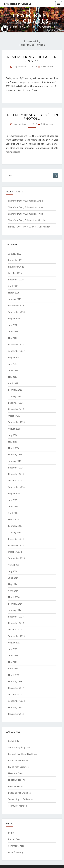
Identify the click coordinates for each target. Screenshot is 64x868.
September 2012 (16, 701)
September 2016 (16, 422)
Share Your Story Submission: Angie (26, 201)
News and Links (16, 786)
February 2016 (15, 455)
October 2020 (15, 273)
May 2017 (13, 377)
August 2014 (14, 565)
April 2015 (13, 513)
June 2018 (13, 331)
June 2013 (13, 655)
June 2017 (13, 370)
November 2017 (16, 344)
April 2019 (13, 286)
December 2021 (16, 260)
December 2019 (16, 280)
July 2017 (13, 364)
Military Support (16, 780)
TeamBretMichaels (18, 806)
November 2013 (16, 623)
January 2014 (15, 610)
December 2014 (16, 539)
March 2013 (14, 675)
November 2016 (16, 409)
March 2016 (14, 448)
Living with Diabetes (18, 767)
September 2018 (16, 312)
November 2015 (16, 474)
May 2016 (13, 442)
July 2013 (13, 649)
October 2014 (15, 552)
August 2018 (14, 318)
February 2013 (15, 681)
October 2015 (15, 480)
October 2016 (15, 416)
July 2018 (13, 325)
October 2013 (15, 630)
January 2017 (15, 396)
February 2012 (15, 707)
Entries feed (14, 839)
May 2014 (13, 584)
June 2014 (13, 578)
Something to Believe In (20, 799)
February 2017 (15, 390)
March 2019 (14, 293)
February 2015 (15, 526)
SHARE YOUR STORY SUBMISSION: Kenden (29, 227)
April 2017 (13, 383)
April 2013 (13, 669)
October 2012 (15, 694)
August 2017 (14, 357)
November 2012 (16, 688)
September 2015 (16, 487)
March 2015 (14, 519)
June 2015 (13, 506)
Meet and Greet (16, 773)
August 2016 (14, 429)
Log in (11, 833)
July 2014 (13, 571)
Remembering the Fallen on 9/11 (32, 59)
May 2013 (13, 662)
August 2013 (14, 643)
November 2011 (16, 714)
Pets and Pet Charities (19, 793)
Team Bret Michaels (17, 4)
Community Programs (19, 747)
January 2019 (15, 299)
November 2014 (16, 545)
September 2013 (16, 636)
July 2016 (13, 435)
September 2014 (16, 558)
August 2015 (14, 493)
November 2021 (16, 267)
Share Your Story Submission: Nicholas (27, 220)
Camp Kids (13, 741)
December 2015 (16, 468)
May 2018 (13, 338)
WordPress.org (16, 852)
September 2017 (16, 351)
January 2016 (15, 461)
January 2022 (15, 254)
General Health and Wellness (23, 754)
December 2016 (16, 403)
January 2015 (15, 532)
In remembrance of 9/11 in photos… (32, 117)
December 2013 (16, 617)
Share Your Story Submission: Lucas (26, 207)
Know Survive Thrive (18, 760)
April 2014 (13, 591)
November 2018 (16, 306)
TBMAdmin (47, 67)
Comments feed (16, 846)
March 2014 (14, 597)
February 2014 (15, 604)
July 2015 (13, 500)
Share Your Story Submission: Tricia (26, 214)
